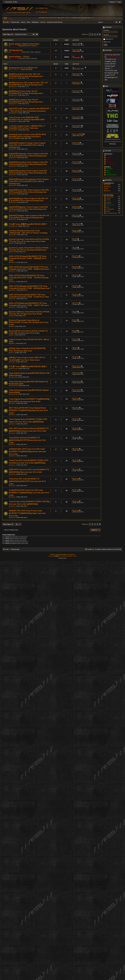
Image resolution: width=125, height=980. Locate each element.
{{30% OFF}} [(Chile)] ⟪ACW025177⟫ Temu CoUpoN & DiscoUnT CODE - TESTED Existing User (29, 278)
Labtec (108, 211)
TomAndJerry (110, 209)
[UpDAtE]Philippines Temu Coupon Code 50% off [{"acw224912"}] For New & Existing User (28, 208)
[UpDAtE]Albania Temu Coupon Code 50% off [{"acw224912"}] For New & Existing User (28, 200)
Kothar (108, 171)
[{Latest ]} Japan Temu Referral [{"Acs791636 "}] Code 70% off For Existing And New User (29, 249)
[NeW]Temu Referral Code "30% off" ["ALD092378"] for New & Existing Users (26, 75)
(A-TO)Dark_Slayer (112, 213)
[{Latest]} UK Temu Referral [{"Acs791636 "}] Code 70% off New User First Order (28, 332)
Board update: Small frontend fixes (24, 44)
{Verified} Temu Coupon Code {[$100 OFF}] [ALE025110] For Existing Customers (27, 136)
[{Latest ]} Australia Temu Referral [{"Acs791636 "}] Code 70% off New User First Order (29, 322)
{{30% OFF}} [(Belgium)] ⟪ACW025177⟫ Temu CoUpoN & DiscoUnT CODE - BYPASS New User (29, 287)
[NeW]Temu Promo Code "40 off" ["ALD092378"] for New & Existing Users (26, 92)
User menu (107, 27)
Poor (108, 207)
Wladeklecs (107, 191)
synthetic (109, 203)
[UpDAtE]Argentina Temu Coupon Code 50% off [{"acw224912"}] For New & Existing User (28, 172)
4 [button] (97, 34)
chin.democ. (110, 169)
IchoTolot (109, 158)
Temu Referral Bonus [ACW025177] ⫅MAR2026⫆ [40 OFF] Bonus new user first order (27, 440)
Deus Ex (34, 46)
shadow (108, 199)
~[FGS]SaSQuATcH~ (112, 175)
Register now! (107, 42)
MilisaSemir (107, 185)
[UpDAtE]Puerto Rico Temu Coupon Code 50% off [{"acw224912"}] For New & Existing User (29, 191)
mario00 (13, 235)
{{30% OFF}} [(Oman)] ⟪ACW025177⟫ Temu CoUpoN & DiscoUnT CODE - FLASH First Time (29, 296)
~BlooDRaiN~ (110, 197)
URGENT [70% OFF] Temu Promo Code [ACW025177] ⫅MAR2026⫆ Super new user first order (27, 513)
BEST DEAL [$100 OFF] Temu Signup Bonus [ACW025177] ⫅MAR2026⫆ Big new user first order (28, 410)
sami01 (13, 362)
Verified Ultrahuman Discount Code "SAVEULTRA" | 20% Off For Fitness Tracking (28, 232)
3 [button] (95, 34)
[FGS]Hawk (14, 46)
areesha (13, 149)
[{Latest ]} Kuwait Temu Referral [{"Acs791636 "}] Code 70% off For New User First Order (29, 240)
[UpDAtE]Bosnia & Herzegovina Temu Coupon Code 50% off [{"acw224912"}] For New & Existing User (29, 181)
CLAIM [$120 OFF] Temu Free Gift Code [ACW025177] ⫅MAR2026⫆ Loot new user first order (29, 493)
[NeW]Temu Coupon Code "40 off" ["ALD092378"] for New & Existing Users (26, 101)
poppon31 (14, 78)
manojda (77, 50)
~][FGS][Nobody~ (16, 52)
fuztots (13, 262)
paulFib (106, 189)
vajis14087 (77, 44)
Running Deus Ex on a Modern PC (23, 68)
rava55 (13, 343)
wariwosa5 (14, 226)
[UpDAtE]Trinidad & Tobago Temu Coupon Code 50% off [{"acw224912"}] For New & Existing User (27, 145)
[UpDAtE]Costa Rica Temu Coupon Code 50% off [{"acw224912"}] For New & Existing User (28, 163)
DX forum (113, 144)
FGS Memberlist (16, 50)
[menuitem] (15, 2)
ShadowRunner (15, 70)
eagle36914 (14, 113)
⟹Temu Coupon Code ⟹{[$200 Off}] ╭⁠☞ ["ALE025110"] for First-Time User (27, 127)
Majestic (108, 160)
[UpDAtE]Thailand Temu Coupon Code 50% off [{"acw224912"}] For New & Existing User (29, 217)
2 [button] (92, 34)
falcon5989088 (15, 138)
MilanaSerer (107, 187)
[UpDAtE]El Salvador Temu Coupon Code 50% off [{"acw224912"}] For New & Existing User (29, 155)
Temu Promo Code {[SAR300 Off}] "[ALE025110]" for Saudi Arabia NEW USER (27, 119)
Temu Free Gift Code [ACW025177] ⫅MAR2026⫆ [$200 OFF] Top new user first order (27, 481)
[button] (100, 34)
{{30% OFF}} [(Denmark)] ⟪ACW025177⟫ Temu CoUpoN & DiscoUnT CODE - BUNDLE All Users (29, 268)
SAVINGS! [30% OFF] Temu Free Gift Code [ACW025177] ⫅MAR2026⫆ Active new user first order (28, 452)
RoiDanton (109, 162)
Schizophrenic (110, 205)
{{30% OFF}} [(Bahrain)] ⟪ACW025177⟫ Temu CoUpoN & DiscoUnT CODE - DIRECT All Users (29, 304)
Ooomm (108, 173)
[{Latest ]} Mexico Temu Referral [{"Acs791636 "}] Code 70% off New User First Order (29, 313)
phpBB (56, 556)
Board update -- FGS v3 (19, 57)
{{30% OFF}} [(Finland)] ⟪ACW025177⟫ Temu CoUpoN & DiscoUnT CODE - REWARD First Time (28, 258)
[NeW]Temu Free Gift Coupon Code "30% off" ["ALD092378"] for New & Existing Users (29, 84)
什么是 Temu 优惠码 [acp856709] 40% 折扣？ (28, 224)
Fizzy (12, 353)
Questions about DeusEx (14, 29)
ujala (12, 243)
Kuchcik (109, 201)
